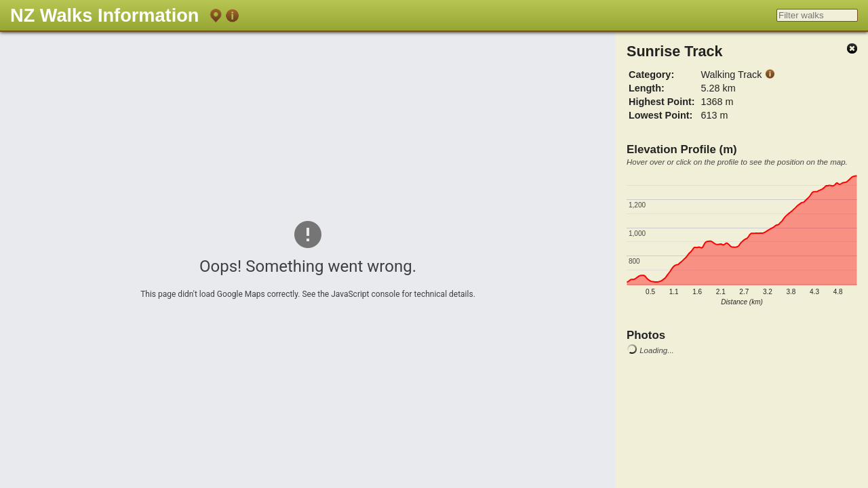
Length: (647, 88)
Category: (651, 75)
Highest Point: (662, 102)
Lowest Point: (660, 115)
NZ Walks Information (104, 15)
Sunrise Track (675, 51)
